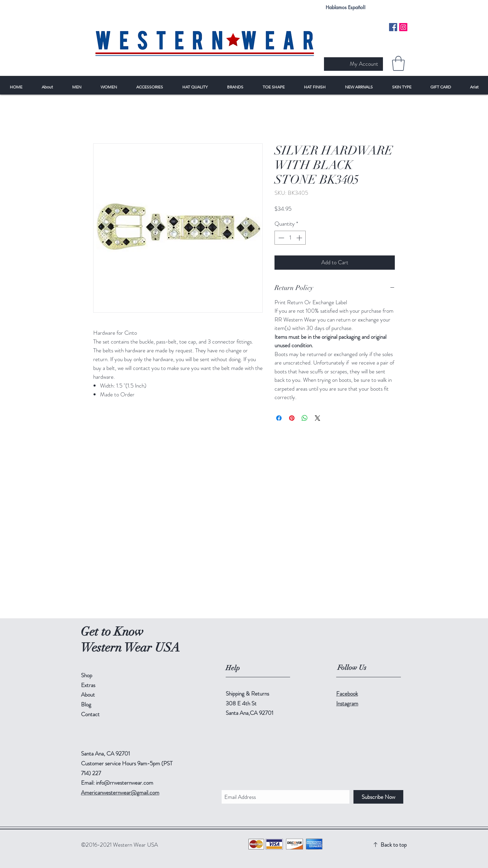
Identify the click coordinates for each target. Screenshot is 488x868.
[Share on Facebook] (279, 418)
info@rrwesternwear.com (125, 783)
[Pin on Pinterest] (292, 418)
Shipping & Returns (247, 694)
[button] (398, 63)
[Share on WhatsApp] (305, 418)
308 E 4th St (241, 703)
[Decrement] (281, 238)
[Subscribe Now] (378, 797)
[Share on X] (318, 418)
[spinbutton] (290, 238)
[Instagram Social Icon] (403, 27)
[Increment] (300, 238)
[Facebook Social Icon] (393, 27)
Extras (88, 685)
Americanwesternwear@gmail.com (120, 792)
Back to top (394, 845)
